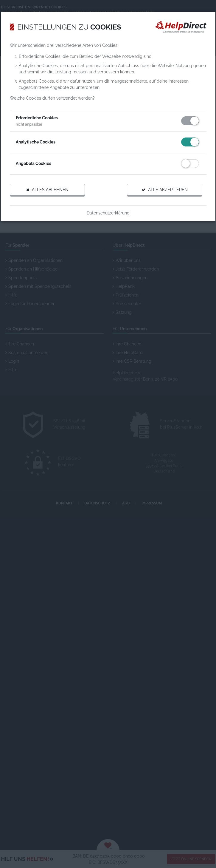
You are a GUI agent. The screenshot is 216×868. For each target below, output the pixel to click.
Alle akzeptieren (165, 190)
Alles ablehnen (47, 190)
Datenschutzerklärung (108, 213)
